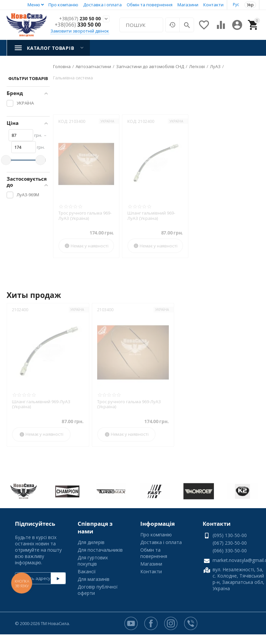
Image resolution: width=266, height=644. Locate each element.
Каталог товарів (50, 48)
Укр (250, 5)
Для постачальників (100, 550)
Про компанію (63, 5)
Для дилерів (91, 542)
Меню (34, 5)
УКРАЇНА (107, 121)
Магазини (188, 5)
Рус (236, 4)
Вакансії (87, 571)
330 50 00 (78, 25)
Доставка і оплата (102, 5)
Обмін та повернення (150, 5)
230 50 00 (78, 19)
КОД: (63, 121)
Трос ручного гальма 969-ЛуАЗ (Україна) (85, 216)
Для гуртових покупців (93, 561)
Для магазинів (94, 579)
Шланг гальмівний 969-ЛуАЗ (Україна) (151, 216)
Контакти (213, 5)
